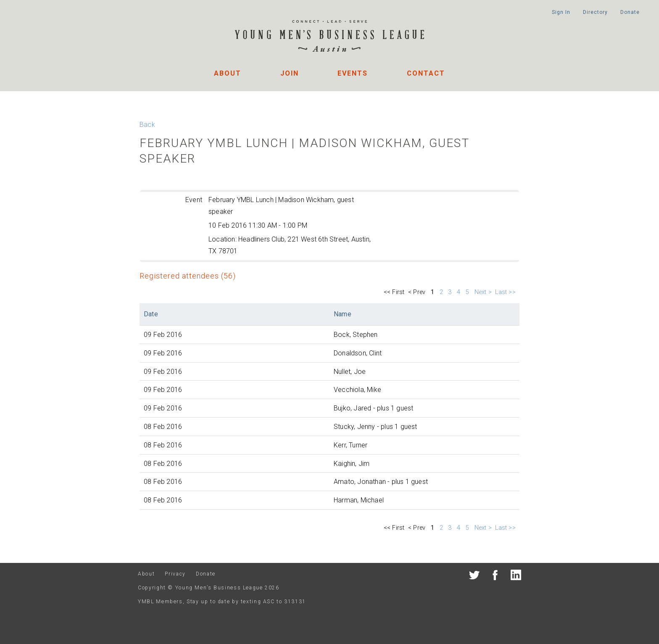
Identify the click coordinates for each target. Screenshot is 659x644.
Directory (595, 12)
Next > (483, 292)
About (228, 73)
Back (147, 125)
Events (353, 73)
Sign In (561, 12)
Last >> (506, 292)
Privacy (175, 574)
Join (290, 73)
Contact (426, 73)
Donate (630, 12)
